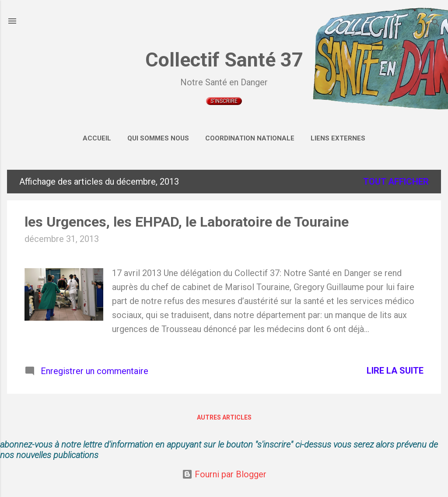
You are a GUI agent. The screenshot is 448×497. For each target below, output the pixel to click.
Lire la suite (395, 371)
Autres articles (224, 417)
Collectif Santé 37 (224, 60)
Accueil (97, 138)
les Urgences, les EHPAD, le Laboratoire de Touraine (187, 222)
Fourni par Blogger (224, 474)
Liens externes (338, 138)
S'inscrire (224, 101)
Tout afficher (396, 182)
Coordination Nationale (250, 138)
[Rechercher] (436, 24)
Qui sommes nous (158, 138)
